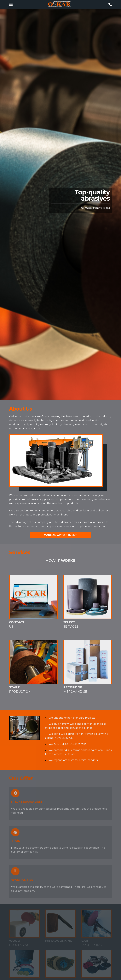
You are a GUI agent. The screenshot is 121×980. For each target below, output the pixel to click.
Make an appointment (60, 535)
